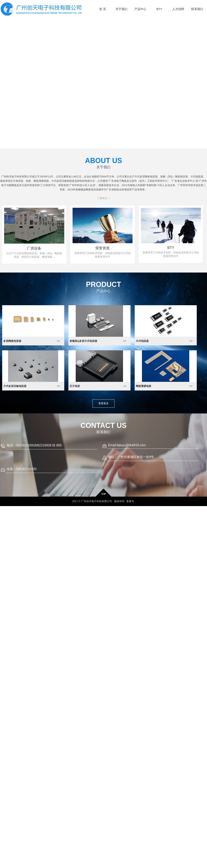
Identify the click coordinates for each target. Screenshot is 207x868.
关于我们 (121, 9)
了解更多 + (103, 198)
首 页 (103, 9)
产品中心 (140, 9)
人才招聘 (178, 9)
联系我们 (197, 9)
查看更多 (103, 403)
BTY (159, 9)
